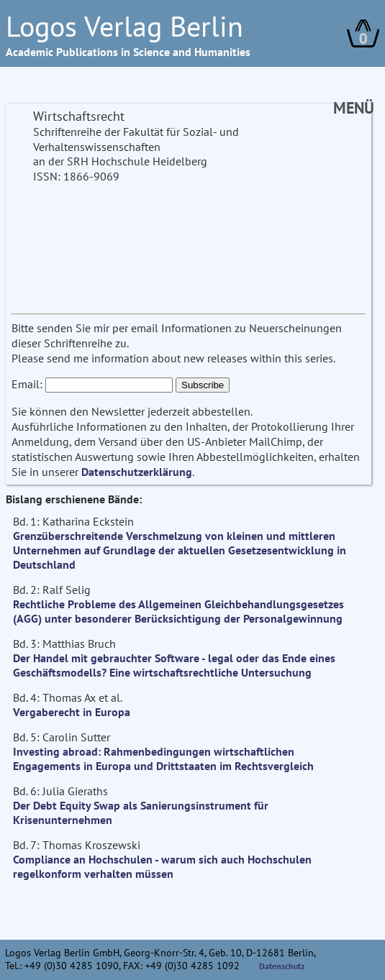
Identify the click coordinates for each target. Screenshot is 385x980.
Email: (27, 384)
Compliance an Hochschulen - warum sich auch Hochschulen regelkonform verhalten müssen (162, 866)
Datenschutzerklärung (137, 472)
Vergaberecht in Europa (72, 712)
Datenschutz (282, 966)
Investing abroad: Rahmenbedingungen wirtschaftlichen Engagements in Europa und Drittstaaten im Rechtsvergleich (163, 759)
